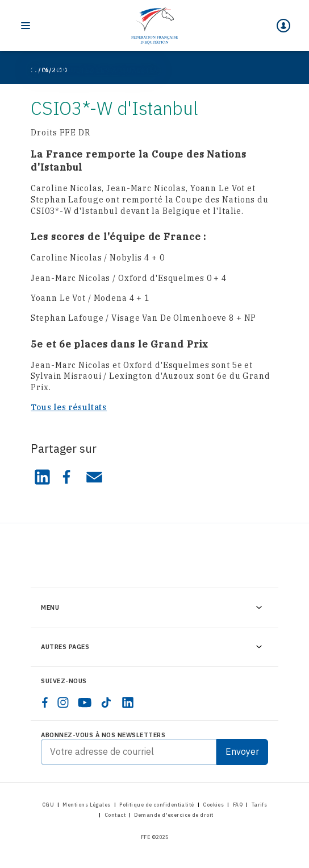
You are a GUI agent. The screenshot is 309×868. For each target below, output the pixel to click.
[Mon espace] (283, 26)
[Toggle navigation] (26, 26)
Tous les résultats (69, 407)
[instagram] (63, 702)
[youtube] (85, 702)
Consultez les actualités (104, 70)
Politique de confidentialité (157, 805)
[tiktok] (106, 702)
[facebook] (45, 702)
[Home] (154, 26)
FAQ (238, 805)
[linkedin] (128, 702)
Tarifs (260, 805)
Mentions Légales (86, 805)
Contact (115, 815)
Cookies (213, 805)
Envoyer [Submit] (242, 751)
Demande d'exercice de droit (174, 815)
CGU (48, 805)
